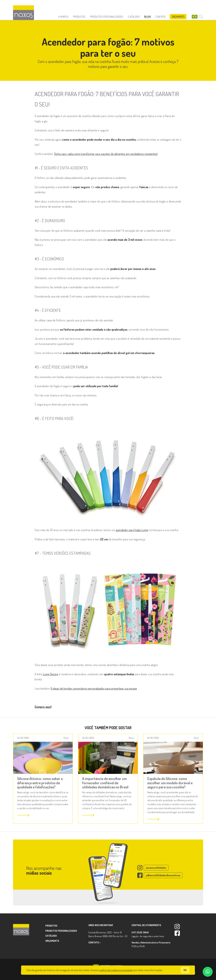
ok (185, 970)
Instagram (177, 927)
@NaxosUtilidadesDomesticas (163, 875)
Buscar (201, 17)
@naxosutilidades (156, 868)
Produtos (79, 17)
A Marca (63, 17)
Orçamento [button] (178, 17)
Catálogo (134, 17)
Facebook (177, 933)
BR (195, 17)
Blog (148, 17)
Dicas (66, 738)
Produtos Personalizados (107, 17)
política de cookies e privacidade (116, 970)
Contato (161, 17)
